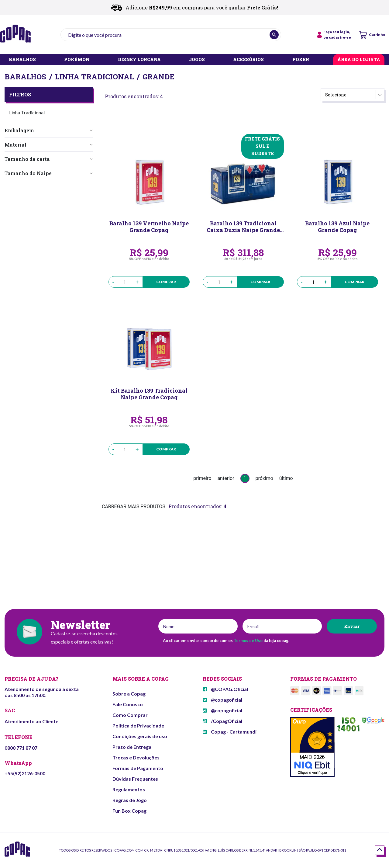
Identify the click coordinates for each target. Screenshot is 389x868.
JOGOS (197, 60)
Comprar (166, 282)
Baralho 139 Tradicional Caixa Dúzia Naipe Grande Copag (243, 227)
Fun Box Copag (129, 811)
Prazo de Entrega (132, 747)
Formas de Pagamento (138, 768)
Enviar (352, 626)
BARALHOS (22, 60)
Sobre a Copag (129, 694)
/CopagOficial (222, 721)
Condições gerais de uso (140, 736)
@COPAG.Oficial (225, 689)
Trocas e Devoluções (136, 757)
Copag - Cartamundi (230, 732)
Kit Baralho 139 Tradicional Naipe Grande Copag (149, 394)
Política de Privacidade (138, 726)
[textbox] (171, 35)
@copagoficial (222, 700)
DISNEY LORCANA (139, 60)
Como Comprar (130, 715)
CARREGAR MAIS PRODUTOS (134, 507)
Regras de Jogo (130, 800)
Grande (158, 77)
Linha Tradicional (94, 77)
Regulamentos (129, 789)
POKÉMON (77, 60)
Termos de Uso (248, 641)
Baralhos (25, 77)
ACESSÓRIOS (248, 60)
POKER (301, 60)
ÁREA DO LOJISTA (359, 60)
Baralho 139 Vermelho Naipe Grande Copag (149, 227)
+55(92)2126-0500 (25, 773)
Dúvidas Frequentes (135, 779)
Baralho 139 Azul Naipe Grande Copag (337, 227)
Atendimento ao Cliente (31, 721)
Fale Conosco (128, 704)
